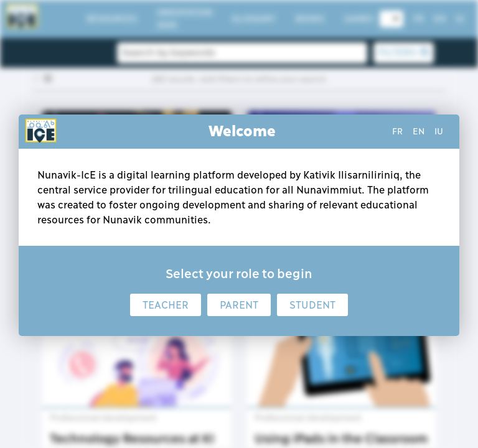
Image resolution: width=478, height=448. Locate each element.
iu (439, 131)
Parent (239, 305)
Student (312, 305)
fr (397, 131)
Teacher (166, 305)
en (419, 131)
